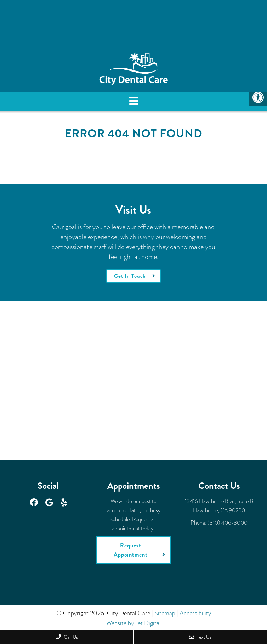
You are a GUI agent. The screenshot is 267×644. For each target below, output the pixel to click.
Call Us (67, 637)
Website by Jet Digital (133, 623)
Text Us (200, 637)
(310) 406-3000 (228, 523)
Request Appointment (131, 550)
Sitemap (165, 613)
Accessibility (195, 613)
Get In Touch (130, 276)
